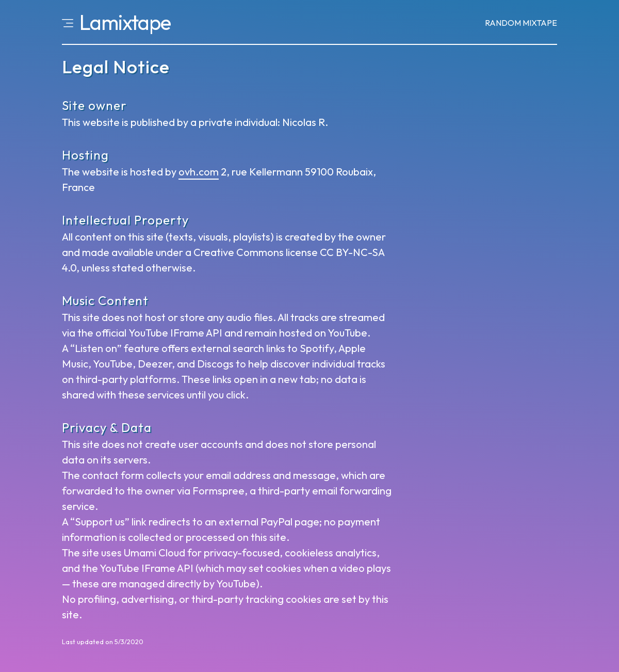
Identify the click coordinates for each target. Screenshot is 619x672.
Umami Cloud (154, 553)
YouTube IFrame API (175, 333)
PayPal (276, 522)
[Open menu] (68, 22)
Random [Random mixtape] (521, 23)
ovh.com (199, 172)
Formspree (218, 491)
